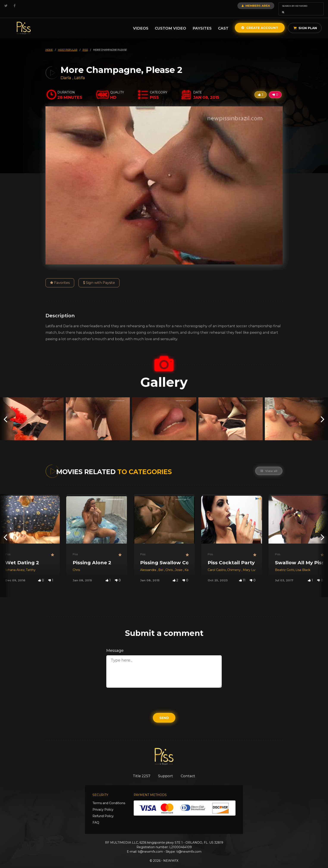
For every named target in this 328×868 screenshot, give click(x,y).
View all (269, 465)
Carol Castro (217, 564)
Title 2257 (140, 770)
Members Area (244, 6)
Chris (76, 564)
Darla (66, 72)
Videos (141, 22)
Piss (8, 548)
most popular (68, 44)
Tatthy (31, 564)
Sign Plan (305, 22)
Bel (161, 564)
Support (166, 770)
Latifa (80, 72)
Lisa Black (303, 564)
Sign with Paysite (99, 277)
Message (115, 645)
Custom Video (170, 22)
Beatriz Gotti (285, 564)
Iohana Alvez (15, 564)
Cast (223, 22)
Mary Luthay (252, 564)
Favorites (60, 277)
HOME (49, 44)
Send (164, 712)
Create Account (260, 22)
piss (85, 44)
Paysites (202, 22)
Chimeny (234, 564)
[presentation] (5, 413)
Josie (179, 564)
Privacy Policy (103, 804)
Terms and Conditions (109, 797)
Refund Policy (103, 810)
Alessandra (149, 564)
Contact (189, 770)
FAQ (96, 817)
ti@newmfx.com (150, 846)
